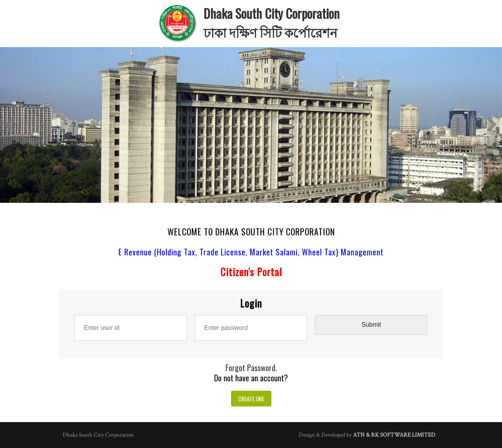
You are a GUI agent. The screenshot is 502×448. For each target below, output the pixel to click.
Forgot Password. (251, 368)
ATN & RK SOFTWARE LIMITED (394, 435)
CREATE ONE (251, 399)
